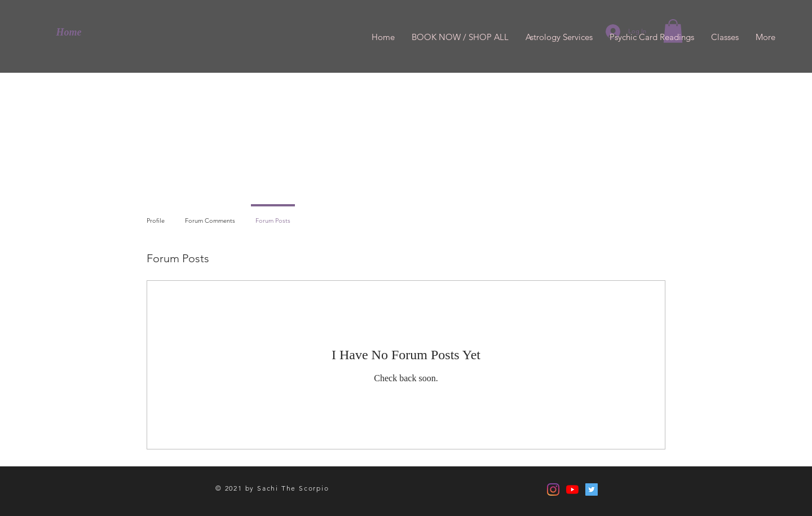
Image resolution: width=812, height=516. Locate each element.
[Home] (69, 33)
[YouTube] (572, 489)
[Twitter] (592, 489)
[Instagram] (553, 489)
